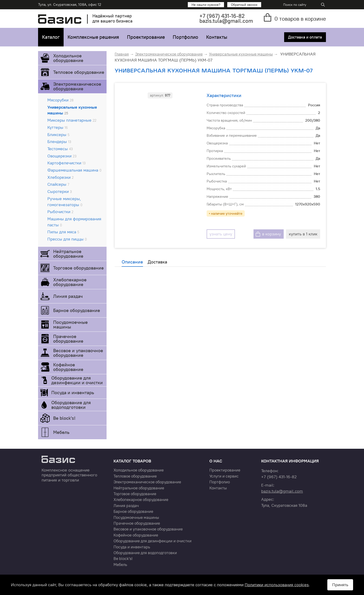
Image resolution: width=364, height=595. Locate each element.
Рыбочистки (60, 212)
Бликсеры (58, 135)
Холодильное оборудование (68, 58)
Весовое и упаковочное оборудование (78, 353)
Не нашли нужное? (206, 5)
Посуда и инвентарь (73, 392)
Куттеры (58, 127)
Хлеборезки (60, 177)
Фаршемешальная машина (74, 170)
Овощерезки (62, 156)
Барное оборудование (77, 310)
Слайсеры (58, 184)
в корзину (271, 234)
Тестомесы (60, 149)
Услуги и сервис (224, 476)
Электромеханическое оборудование (77, 86)
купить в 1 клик (303, 234)
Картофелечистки (67, 163)
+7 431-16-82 (222, 16)
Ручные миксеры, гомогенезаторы (65, 202)
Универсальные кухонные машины (72, 110)
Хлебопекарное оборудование (70, 282)
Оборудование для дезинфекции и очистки (77, 380)
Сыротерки (60, 191)
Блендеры (59, 141)
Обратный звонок (244, 5)
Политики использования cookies (277, 585)
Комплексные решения (93, 37)
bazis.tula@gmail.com (226, 21)
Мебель (61, 432)
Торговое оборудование (78, 268)
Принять (340, 585)
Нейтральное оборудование (68, 254)
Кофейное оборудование (68, 367)
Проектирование (146, 37)
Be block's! (64, 418)
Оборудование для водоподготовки (71, 405)
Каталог (51, 37)
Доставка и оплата (305, 37)
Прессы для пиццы (67, 239)
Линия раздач (68, 296)
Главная (122, 54)
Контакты (217, 37)
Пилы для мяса (63, 232)
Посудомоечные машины (70, 324)
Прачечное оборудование (68, 339)
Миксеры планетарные (72, 120)
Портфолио (185, 37)
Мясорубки (60, 100)
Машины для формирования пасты (74, 222)
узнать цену (221, 234)
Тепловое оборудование (79, 72)
